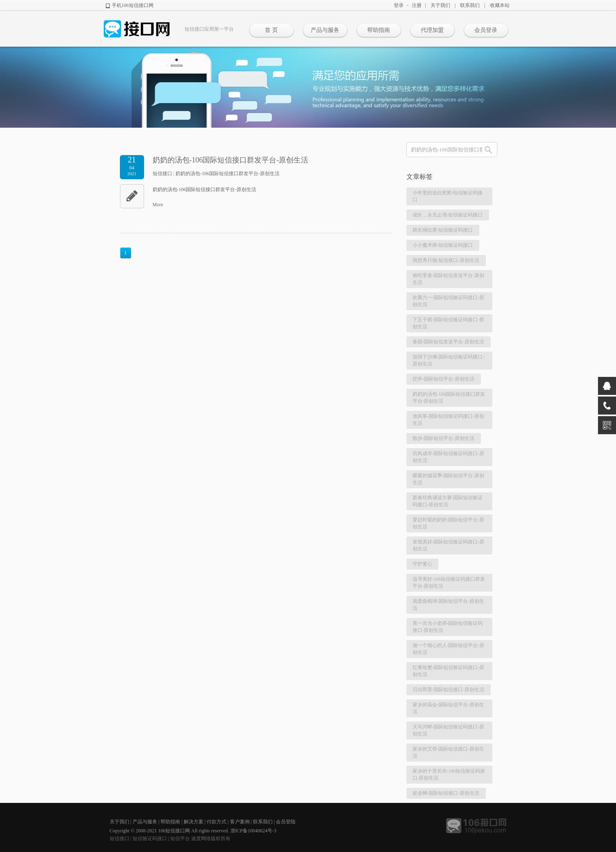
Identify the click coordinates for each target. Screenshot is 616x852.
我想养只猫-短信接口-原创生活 (446, 260)
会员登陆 (286, 822)
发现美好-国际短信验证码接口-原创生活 (449, 545)
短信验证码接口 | (151, 838)
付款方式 (217, 822)
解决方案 (194, 822)
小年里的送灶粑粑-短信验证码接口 (448, 196)
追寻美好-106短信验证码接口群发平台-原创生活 (449, 583)
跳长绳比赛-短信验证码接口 (443, 230)
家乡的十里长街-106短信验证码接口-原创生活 (449, 774)
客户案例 (240, 822)
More (158, 205)
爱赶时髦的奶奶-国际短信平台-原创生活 (449, 523)
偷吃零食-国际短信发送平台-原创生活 (449, 279)
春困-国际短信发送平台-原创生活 (449, 342)
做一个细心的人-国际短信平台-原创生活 (449, 649)
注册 (417, 5)
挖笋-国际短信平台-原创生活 (444, 379)
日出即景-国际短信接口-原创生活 (449, 690)
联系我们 (470, 5)
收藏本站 (500, 5)
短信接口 (162, 174)
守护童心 (422, 564)
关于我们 (440, 5)
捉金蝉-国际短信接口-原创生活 (446, 793)
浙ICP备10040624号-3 (254, 831)
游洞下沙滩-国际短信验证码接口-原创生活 (449, 360)
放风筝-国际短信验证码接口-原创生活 (449, 420)
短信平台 (180, 838)
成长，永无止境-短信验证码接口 (448, 215)
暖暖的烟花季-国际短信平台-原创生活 (449, 479)
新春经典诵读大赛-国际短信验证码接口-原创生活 (448, 501)
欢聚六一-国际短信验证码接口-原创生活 (449, 301)
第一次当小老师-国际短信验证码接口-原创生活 (448, 627)
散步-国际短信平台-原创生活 (444, 438)
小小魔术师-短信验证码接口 (443, 245)
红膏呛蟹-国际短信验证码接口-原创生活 (449, 671)
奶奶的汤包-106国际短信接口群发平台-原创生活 (231, 160)
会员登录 (486, 30)
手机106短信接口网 (133, 5)
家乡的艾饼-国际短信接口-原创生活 (449, 752)
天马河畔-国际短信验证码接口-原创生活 (449, 730)
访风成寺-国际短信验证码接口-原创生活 (449, 457)
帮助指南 (379, 30)
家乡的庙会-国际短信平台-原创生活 (449, 708)
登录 (399, 5)
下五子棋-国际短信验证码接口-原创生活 (449, 323)
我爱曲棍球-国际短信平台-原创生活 (449, 605)
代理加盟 (432, 30)
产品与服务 (325, 30)
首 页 (271, 30)
